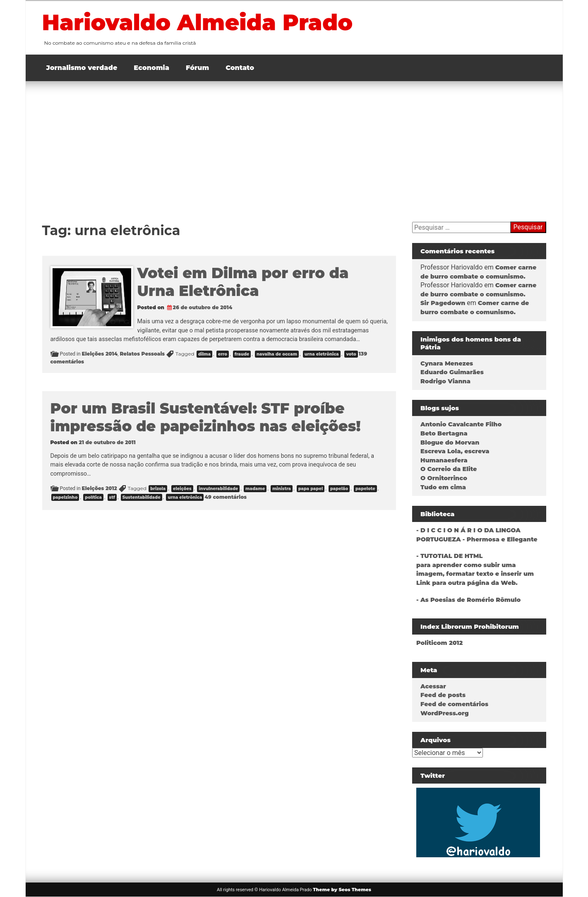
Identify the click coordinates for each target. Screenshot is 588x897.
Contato (240, 68)
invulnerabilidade (218, 489)
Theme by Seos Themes (342, 890)
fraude (242, 354)
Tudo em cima (443, 487)
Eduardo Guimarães (452, 372)
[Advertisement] (294, 143)
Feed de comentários (454, 704)
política (93, 497)
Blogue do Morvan (450, 442)
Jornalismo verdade (82, 68)
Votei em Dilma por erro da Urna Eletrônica (243, 282)
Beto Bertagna (444, 433)
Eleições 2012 (100, 488)
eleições (182, 489)
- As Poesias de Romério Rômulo (468, 600)
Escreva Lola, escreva (455, 451)
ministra (282, 489)
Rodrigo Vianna (445, 381)
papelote (365, 489)
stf (112, 497)
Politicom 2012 (439, 643)
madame (255, 489)
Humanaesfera (444, 460)
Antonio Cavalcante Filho (461, 424)
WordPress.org (445, 713)
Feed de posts (443, 695)
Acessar (433, 686)
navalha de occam (277, 354)
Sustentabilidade (142, 497)
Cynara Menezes (447, 363)
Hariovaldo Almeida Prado (198, 22)
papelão (339, 489)
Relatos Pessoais (142, 354)
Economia (151, 68)
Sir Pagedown (443, 303)
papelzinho (65, 497)
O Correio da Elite (449, 469)
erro (223, 354)
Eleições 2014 (100, 354)
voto (351, 354)
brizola (158, 489)
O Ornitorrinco (444, 478)
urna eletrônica (322, 354)
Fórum (197, 68)
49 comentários (226, 497)
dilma (204, 354)
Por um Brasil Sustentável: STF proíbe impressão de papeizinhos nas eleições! (206, 417)
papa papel (311, 489)
